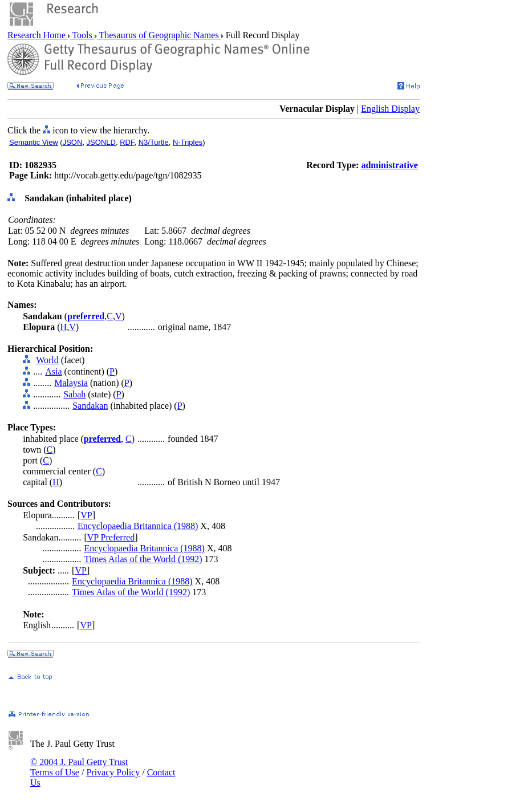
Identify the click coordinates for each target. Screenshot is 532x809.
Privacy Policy (113, 772)
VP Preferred (111, 537)
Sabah (74, 394)
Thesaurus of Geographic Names (159, 35)
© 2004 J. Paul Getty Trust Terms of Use (79, 767)
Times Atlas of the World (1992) (143, 559)
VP (86, 515)
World (47, 360)
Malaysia (71, 383)
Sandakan (90, 406)
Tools (82, 35)
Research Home (38, 35)
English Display (390, 109)
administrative (389, 165)
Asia (53, 371)
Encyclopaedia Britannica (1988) (138, 526)
